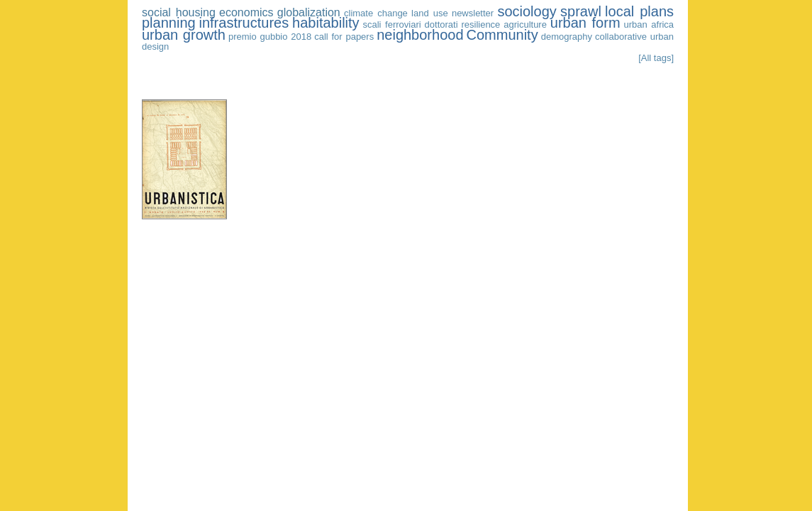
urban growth (184, 35)
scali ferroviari (391, 24)
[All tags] (656, 58)
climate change (376, 13)
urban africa (649, 24)
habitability (326, 23)
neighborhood (420, 35)
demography (567, 37)
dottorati (441, 24)
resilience (480, 24)
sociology (527, 11)
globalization (309, 12)
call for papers (344, 37)
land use (430, 13)
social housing (179, 12)
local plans (639, 11)
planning (169, 23)
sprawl (581, 11)
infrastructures (244, 23)
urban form (585, 23)
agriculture (525, 24)
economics (246, 12)
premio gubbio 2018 (270, 37)
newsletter (473, 13)
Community (502, 35)
